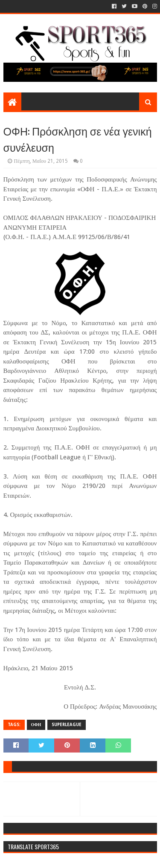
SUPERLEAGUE (67, 725)
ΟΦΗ (36, 725)
